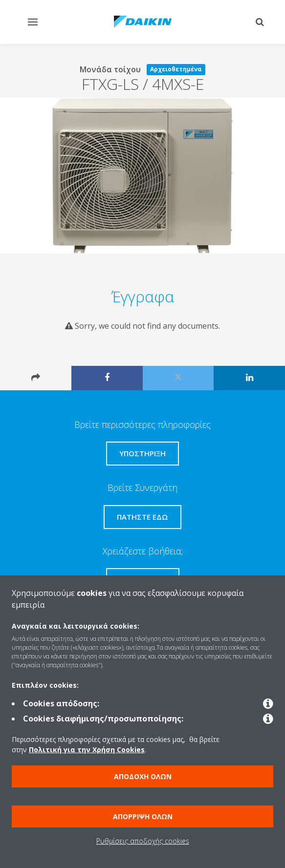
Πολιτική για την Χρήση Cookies (87, 750)
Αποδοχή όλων (143, 776)
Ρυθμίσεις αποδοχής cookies (143, 841)
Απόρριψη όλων (143, 816)
